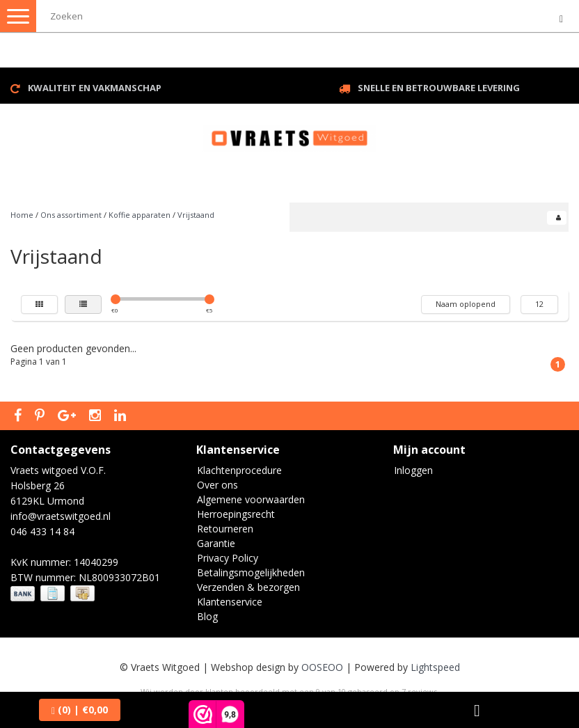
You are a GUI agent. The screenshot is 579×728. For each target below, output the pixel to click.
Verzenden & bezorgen (248, 587)
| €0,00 (80, 710)
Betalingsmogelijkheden (251, 572)
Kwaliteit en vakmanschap (95, 88)
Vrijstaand (196, 215)
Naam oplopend (466, 304)
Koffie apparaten (140, 215)
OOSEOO (322, 667)
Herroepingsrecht (236, 514)
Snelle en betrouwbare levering (439, 88)
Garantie (216, 543)
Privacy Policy (228, 558)
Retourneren (225, 529)
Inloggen (413, 470)
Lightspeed (435, 667)
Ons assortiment (71, 215)
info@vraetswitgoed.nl (61, 516)
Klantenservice (230, 602)
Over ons (217, 485)
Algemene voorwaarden (251, 499)
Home (22, 215)
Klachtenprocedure (239, 470)
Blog (207, 616)
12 (539, 304)
